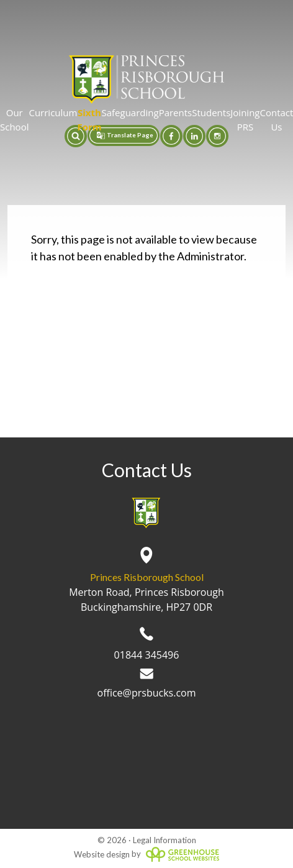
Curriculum (53, 112)
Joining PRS (245, 120)
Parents (176, 112)
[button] (76, 136)
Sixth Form (89, 120)
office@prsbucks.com (147, 684)
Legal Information (165, 840)
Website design (102, 854)
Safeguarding (130, 112)
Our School (14, 120)
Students (211, 112)
